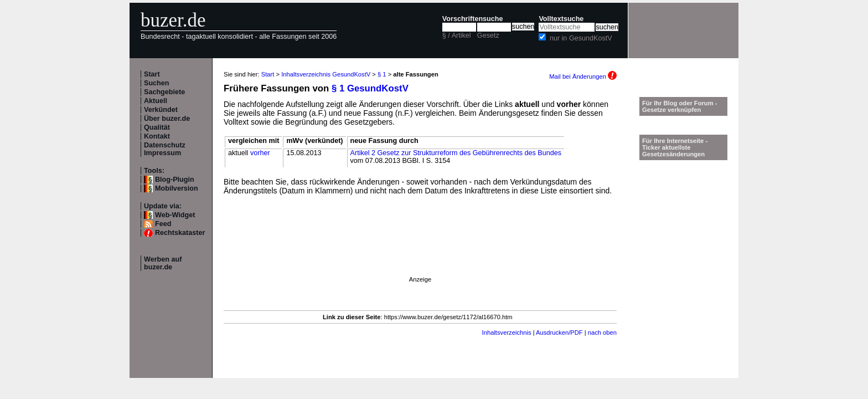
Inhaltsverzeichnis (507, 332)
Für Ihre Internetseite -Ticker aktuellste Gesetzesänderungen (675, 147)
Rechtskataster (180, 233)
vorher (260, 153)
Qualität (157, 127)
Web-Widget (175, 215)
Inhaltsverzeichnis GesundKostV (326, 74)
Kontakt (157, 136)
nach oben (602, 332)
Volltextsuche (561, 19)
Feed (163, 224)
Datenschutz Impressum (165, 149)
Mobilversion (177, 188)
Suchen (157, 83)
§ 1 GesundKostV (370, 88)
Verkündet (161, 110)
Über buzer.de (167, 119)
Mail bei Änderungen (583, 76)
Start (152, 74)
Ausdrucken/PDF (559, 332)
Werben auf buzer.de (163, 263)
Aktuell (156, 101)
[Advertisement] (420, 251)
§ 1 (382, 74)
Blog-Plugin (175, 180)
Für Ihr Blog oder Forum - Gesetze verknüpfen (680, 106)
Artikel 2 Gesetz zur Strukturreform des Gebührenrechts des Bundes (456, 153)
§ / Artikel (457, 35)
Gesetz (488, 35)
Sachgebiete (164, 92)
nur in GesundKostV (581, 38)
